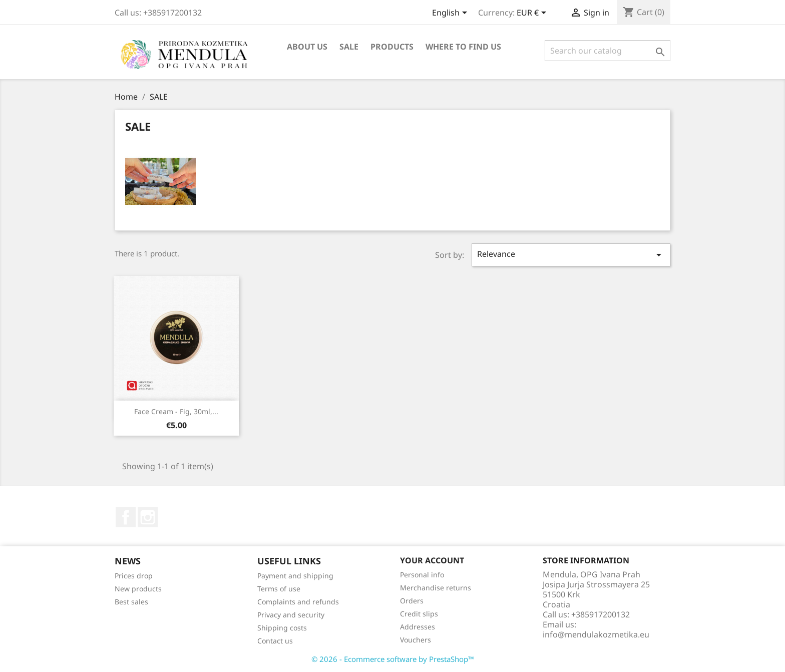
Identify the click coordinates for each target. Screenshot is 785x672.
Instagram (148, 517)
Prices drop (134, 576)
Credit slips (419, 614)
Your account (432, 560)
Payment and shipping (295, 576)
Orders (412, 601)
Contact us (275, 641)
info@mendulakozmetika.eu (596, 634)
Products (392, 47)
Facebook (126, 517)
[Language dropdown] (451, 14)
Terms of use (279, 589)
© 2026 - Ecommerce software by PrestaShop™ (393, 659)
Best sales (131, 602)
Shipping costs (282, 628)
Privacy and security (291, 615)
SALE (349, 47)
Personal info (422, 575)
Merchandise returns (436, 588)
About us (307, 47)
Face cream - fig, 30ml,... (176, 411)
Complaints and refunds (298, 602)
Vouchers (416, 640)
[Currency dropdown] (533, 14)
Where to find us (463, 47)
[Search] (608, 51)
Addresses (418, 627)
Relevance (571, 255)
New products (138, 589)
